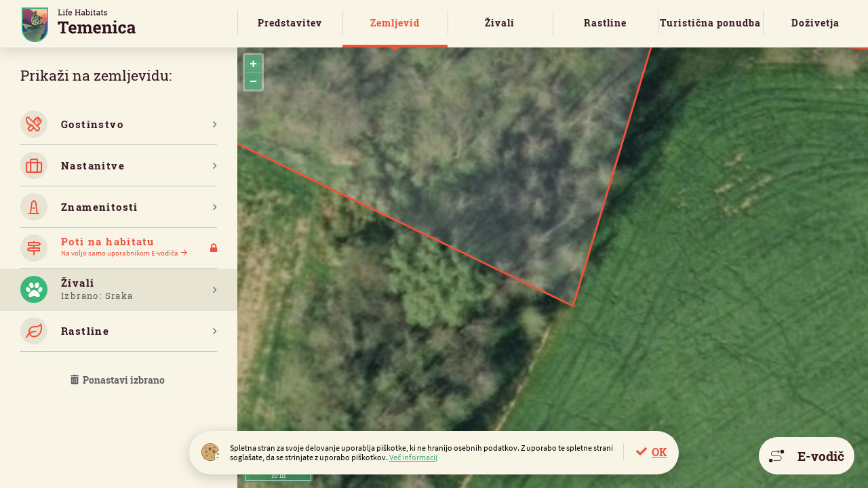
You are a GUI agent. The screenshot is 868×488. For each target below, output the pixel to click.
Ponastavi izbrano (119, 380)
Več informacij (413, 457)
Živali (500, 23)
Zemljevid (395, 23)
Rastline (605, 23)
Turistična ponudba (710, 23)
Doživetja (815, 23)
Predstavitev (290, 23)
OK (659, 452)
